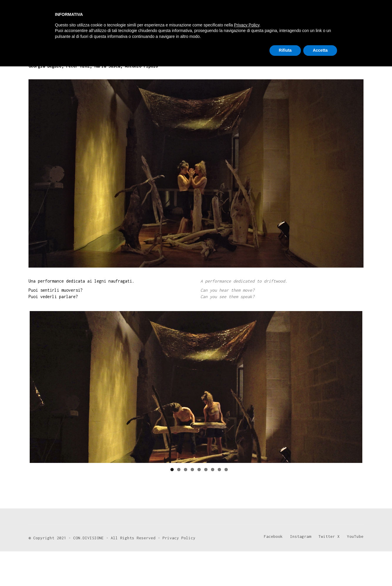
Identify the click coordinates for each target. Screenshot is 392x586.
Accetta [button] (320, 570)
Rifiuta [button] (285, 570)
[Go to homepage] (51, 18)
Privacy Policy (247, 545)
